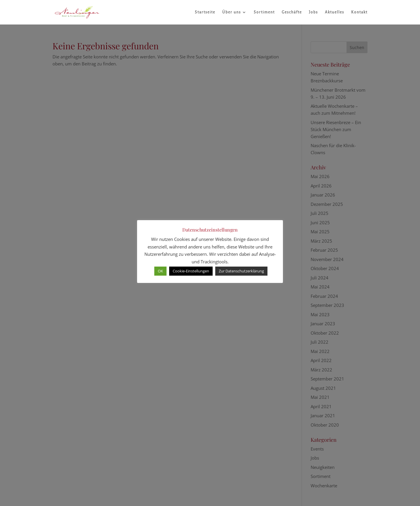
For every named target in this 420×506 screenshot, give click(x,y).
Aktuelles (335, 12)
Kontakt (359, 12)
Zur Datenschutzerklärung (241, 271)
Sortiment (264, 12)
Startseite (205, 12)
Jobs (313, 12)
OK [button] (160, 271)
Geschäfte (292, 12)
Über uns (232, 12)
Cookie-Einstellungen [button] (191, 271)
